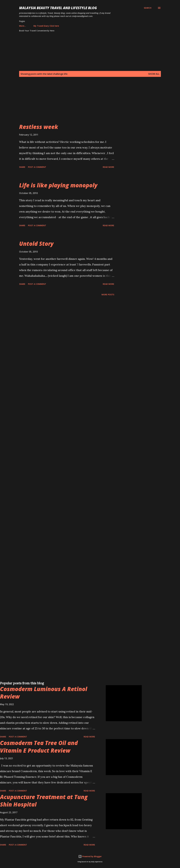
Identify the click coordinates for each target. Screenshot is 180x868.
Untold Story (36, 244)
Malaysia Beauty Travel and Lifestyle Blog (58, 8)
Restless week (39, 127)
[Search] (148, 8)
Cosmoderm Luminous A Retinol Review (44, 693)
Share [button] (22, 167)
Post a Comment (37, 167)
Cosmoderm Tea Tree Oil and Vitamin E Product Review (39, 747)
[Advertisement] (84, 103)
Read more (108, 167)
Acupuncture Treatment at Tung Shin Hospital (44, 801)
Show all (154, 74)
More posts (108, 295)
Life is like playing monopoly (58, 185)
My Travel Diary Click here (34, 26)
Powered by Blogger (90, 856)
